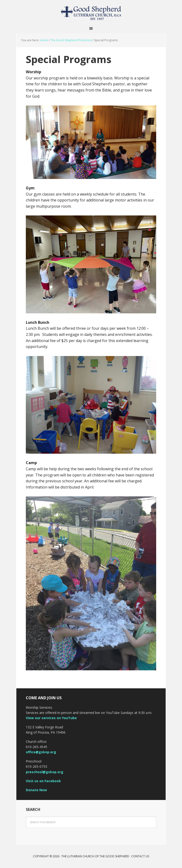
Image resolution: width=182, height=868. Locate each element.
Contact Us (140, 856)
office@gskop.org (41, 752)
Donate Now (36, 790)
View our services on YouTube (51, 718)
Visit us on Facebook (43, 781)
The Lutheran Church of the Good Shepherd (91, 12)
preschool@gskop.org (45, 772)
